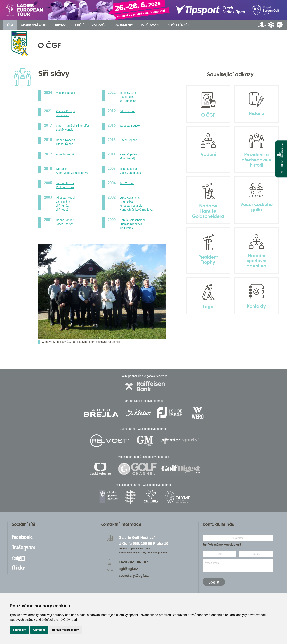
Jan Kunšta (63, 202)
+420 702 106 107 (133, 562)
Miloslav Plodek (66, 198)
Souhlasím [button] (19, 630)
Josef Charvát (65, 224)
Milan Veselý (127, 158)
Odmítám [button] (39, 630)
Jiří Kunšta (63, 206)
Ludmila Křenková (131, 224)
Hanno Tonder (65, 220)
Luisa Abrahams (130, 198)
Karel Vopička (128, 154)
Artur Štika (126, 202)
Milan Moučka (128, 169)
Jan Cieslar (127, 183)
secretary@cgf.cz (134, 576)
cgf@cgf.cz (128, 569)
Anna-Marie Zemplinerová (72, 173)
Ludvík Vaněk (64, 130)
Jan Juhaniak (128, 101)
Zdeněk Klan (127, 111)
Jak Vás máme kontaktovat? (222, 545)
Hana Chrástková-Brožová (136, 210)
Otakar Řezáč (65, 144)
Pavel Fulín (127, 97)
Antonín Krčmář (66, 154)
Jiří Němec (63, 115)
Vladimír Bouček (66, 93)
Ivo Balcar (62, 169)
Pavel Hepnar (128, 140)
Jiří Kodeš (62, 210)
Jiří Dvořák (126, 228)
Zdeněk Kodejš (65, 111)
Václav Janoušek (130, 173)
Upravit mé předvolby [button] (65, 630)
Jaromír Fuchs (65, 183)
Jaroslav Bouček (130, 126)
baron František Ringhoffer (73, 126)
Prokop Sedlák (65, 187)
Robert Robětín (65, 140)
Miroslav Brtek (128, 93)
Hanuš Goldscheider (132, 220)
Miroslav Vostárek (131, 206)
